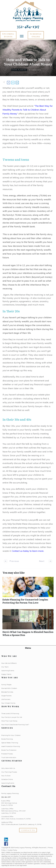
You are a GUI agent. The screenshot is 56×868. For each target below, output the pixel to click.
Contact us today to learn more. (28, 551)
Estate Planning (19, 70)
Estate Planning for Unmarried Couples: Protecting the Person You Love (28, 592)
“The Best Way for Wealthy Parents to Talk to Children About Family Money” (28, 110)
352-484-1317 (6, 797)
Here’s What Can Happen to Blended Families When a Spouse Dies (28, 624)
